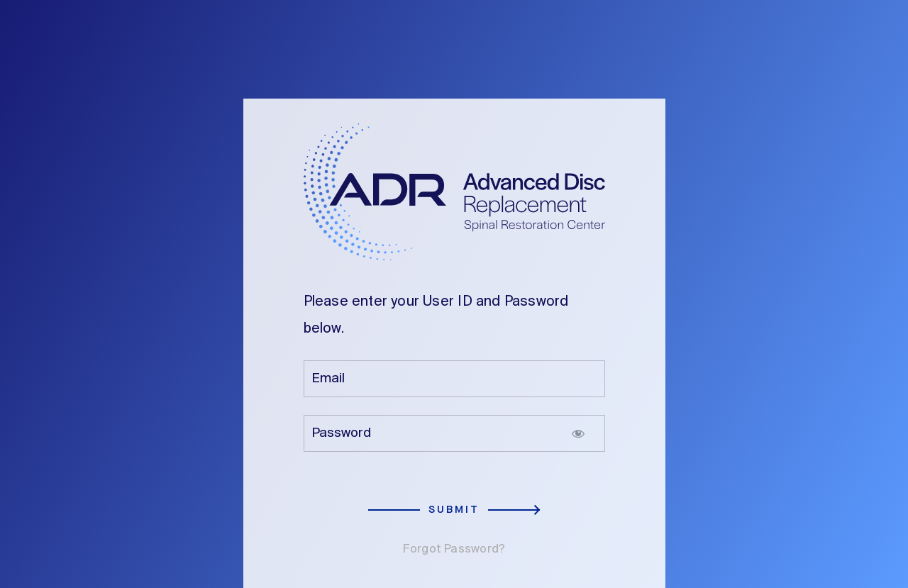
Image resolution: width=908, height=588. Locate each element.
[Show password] (578, 433)
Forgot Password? (454, 549)
